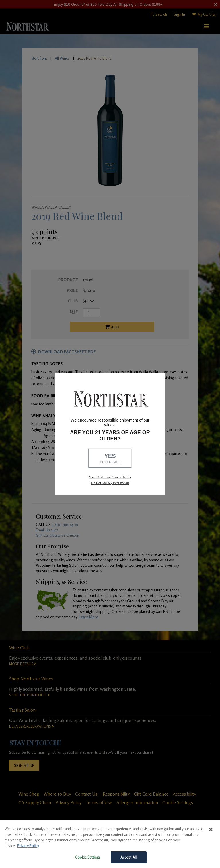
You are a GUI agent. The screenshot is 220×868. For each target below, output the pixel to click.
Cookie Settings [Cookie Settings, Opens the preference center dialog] (88, 857)
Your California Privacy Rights (110, 477)
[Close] (211, 830)
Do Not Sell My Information (110, 483)
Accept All (129, 857)
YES (110, 458)
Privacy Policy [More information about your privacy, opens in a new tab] (28, 846)
